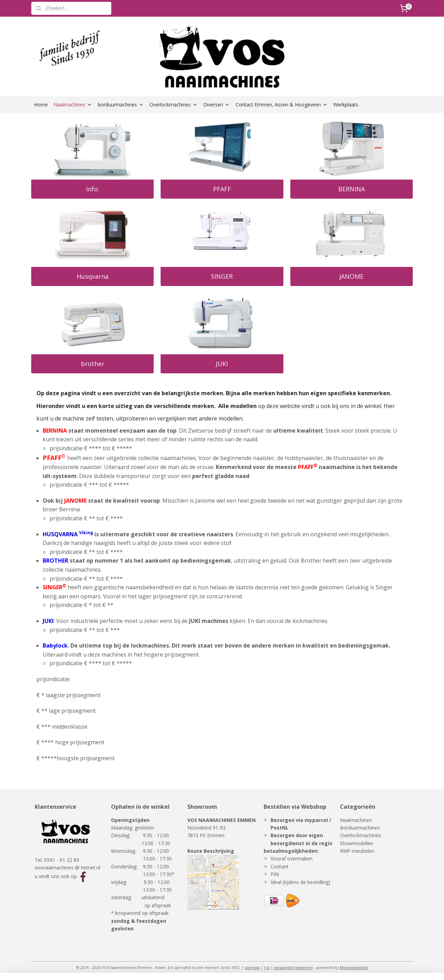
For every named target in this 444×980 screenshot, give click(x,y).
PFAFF (222, 189)
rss (267, 967)
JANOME (351, 276)
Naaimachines (73, 105)
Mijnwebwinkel (354, 967)
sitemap (252, 967)
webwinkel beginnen (293, 967)
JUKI (222, 364)
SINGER (222, 276)
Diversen (217, 105)
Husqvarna (93, 276)
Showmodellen (357, 843)
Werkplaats (346, 105)
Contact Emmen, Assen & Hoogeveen (282, 105)
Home (41, 105)
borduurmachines (121, 105)
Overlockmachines (174, 105)
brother (93, 364)
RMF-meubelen (357, 851)
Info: (93, 189)
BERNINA (352, 189)
